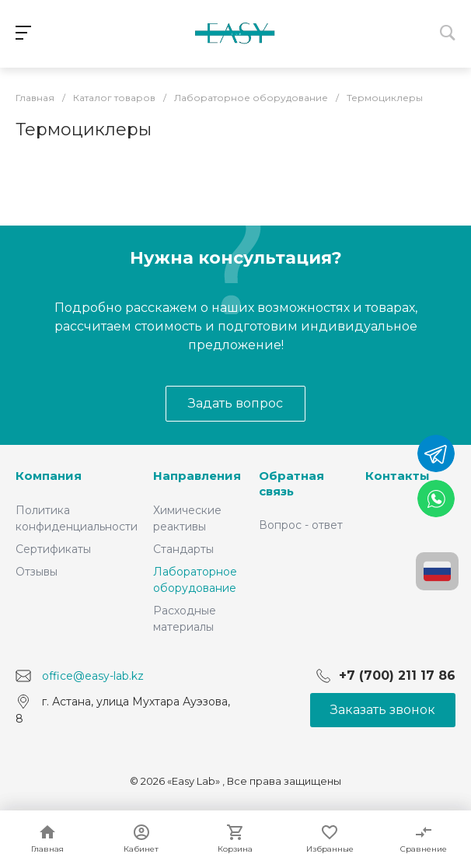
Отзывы (37, 572)
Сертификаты (53, 549)
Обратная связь (291, 483)
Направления (197, 476)
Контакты (398, 476)
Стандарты (183, 549)
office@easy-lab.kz (93, 676)
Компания (49, 476)
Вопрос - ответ (301, 525)
